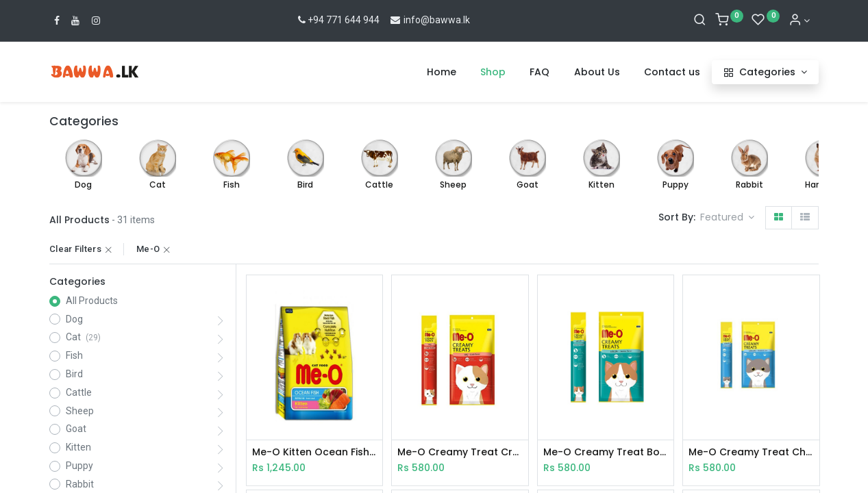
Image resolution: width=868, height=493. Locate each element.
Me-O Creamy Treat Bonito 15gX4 (606, 452)
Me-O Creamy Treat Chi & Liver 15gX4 (751, 452)
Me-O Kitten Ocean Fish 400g (314, 452)
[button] (728, 218)
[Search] (700, 21)
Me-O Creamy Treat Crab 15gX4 (460, 452)
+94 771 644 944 (337, 20)
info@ (409, 20)
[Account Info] (799, 21)
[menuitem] (442, 73)
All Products (92, 301)
